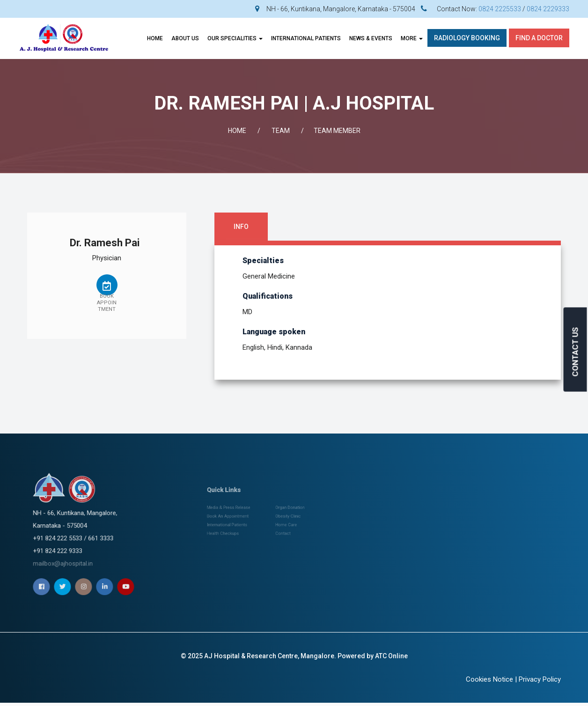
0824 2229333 (548, 9)
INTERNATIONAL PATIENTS (306, 38)
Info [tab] (241, 227)
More (412, 38)
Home (155, 38)
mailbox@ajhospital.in (83, 535)
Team (281, 131)
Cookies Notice (489, 679)
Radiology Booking (467, 38)
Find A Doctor (539, 38)
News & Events (371, 38)
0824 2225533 (500, 9)
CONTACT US (575, 352)
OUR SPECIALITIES (235, 38)
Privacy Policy (540, 679)
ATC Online (391, 656)
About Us (185, 38)
